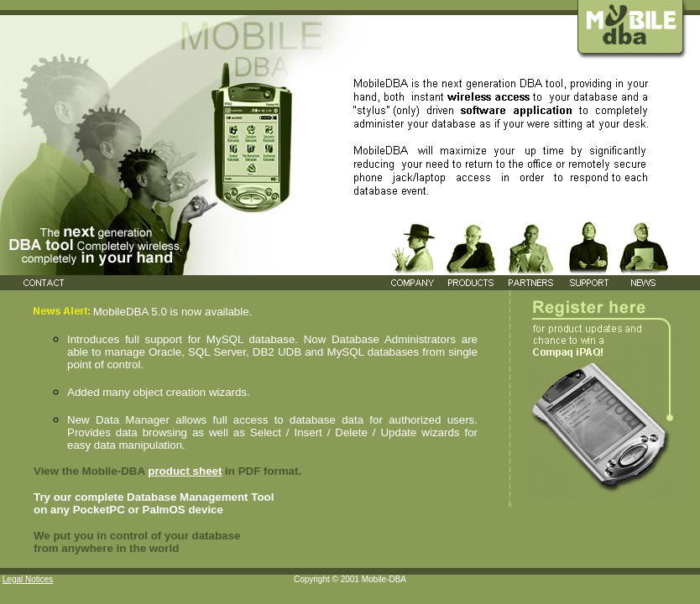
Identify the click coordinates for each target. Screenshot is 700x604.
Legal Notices (28, 579)
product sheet (185, 471)
